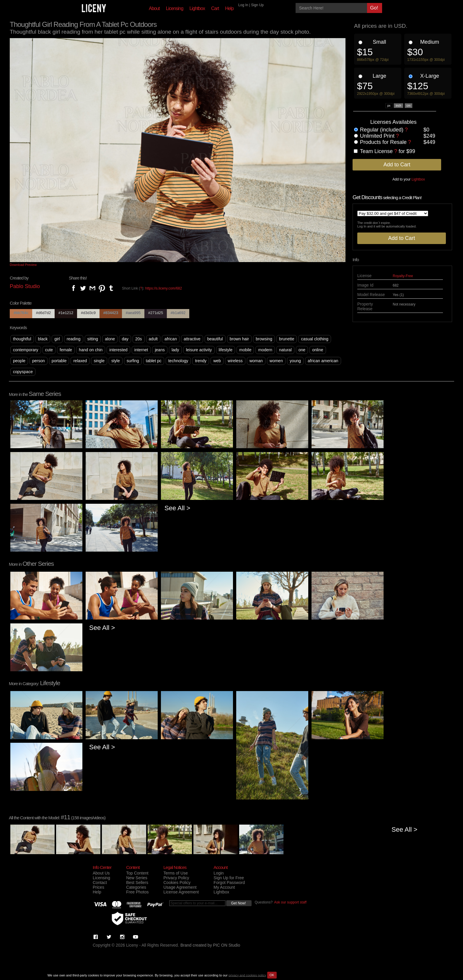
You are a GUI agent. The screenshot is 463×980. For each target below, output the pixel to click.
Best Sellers (137, 883)
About (154, 8)
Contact (100, 883)
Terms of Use (175, 873)
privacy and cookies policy (247, 975)
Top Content (137, 873)
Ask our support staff (290, 902)
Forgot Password (229, 883)
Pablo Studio (25, 286)
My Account (224, 887)
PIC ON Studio (227, 945)
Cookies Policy (177, 883)
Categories (136, 887)
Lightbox (197, 8)
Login (219, 873)
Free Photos (137, 892)
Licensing (175, 8)
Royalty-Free (403, 276)
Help (229, 8)
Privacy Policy (176, 878)
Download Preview (23, 265)
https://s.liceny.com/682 (164, 288)
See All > (177, 508)
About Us (101, 873)
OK (272, 975)
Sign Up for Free (229, 878)
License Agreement (181, 892)
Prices (98, 887)
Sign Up (257, 5)
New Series (137, 878)
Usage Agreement (180, 887)
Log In (243, 5)
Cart (215, 8)
